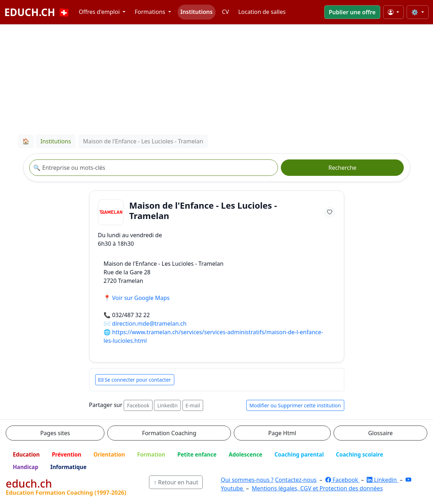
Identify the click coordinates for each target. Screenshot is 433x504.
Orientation (109, 454)
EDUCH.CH (37, 12)
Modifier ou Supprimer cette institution (295, 405)
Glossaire (380, 433)
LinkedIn (167, 405)
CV (226, 12)
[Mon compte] (393, 12)
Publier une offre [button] (352, 12)
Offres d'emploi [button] (100, 12)
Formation (151, 454)
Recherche (342, 168)
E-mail (193, 405)
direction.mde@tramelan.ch (150, 324)
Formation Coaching (169, 433)
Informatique (68, 467)
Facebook (138, 405)
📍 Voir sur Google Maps (137, 298)
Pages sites (55, 433)
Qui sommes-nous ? (247, 480)
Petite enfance (197, 454)
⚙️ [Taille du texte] (416, 12)
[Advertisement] (217, 78)
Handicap (25, 467)
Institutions (197, 12)
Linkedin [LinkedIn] (382, 480)
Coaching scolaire (359, 454)
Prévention (66, 454)
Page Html (282, 433)
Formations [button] (151, 12)
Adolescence (246, 454)
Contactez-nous (296, 480)
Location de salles (262, 12)
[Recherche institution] (154, 168)
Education (26, 454)
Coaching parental (299, 454)
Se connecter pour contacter (135, 380)
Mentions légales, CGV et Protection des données (317, 488)
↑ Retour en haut (176, 482)
